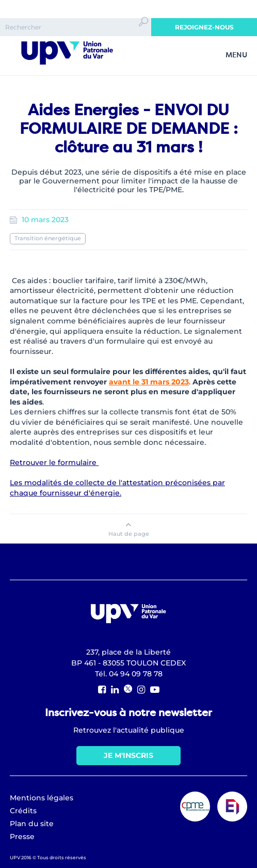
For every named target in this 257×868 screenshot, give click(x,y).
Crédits (23, 811)
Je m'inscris (128, 755)
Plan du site (32, 824)
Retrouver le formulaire (54, 462)
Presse (22, 836)
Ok (143, 31)
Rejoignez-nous (204, 27)
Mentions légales (42, 798)
